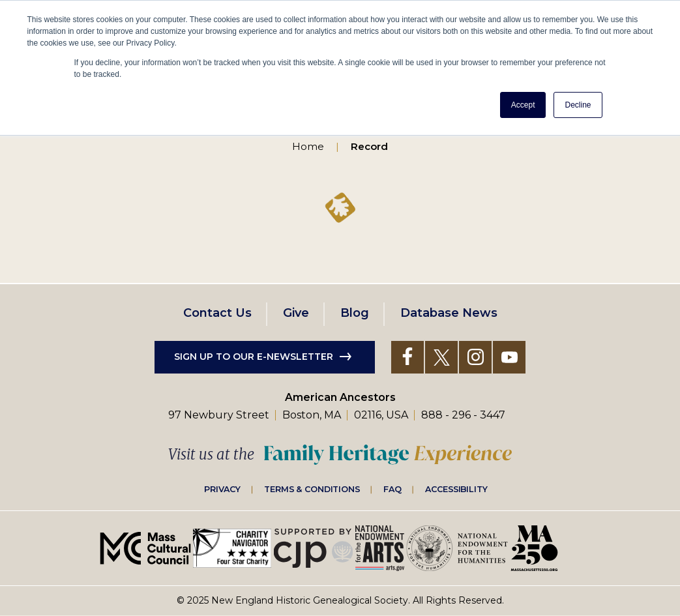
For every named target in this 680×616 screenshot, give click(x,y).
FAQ (392, 489)
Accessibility (456, 489)
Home (308, 146)
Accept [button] (523, 105)
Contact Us (217, 313)
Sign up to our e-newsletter (254, 357)
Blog (355, 313)
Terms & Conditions (312, 489)
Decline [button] (578, 105)
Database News (449, 313)
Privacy (222, 489)
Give (296, 313)
